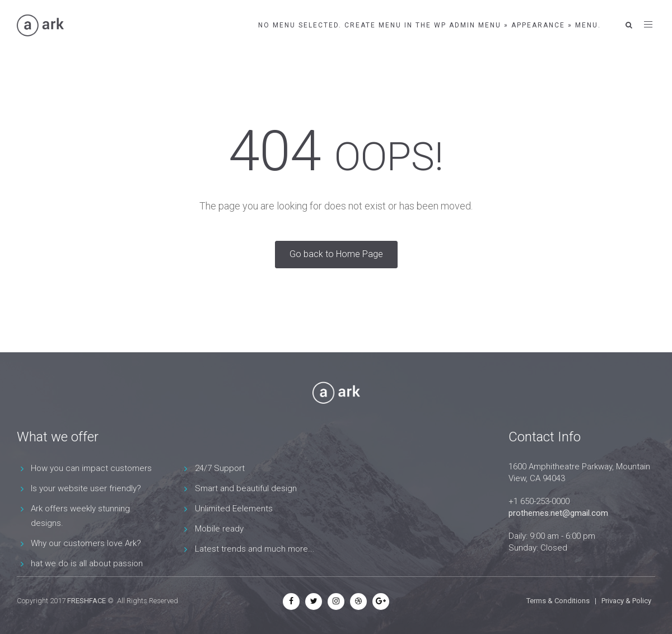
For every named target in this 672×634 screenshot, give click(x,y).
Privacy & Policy (626, 601)
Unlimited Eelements (234, 509)
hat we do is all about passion (87, 563)
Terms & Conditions (558, 601)
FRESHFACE (87, 601)
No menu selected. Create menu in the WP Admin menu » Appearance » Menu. (430, 25)
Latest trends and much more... (255, 549)
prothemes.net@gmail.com (558, 513)
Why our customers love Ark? (86, 543)
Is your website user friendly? (86, 488)
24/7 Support (220, 468)
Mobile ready (219, 529)
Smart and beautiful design (246, 488)
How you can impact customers (91, 468)
